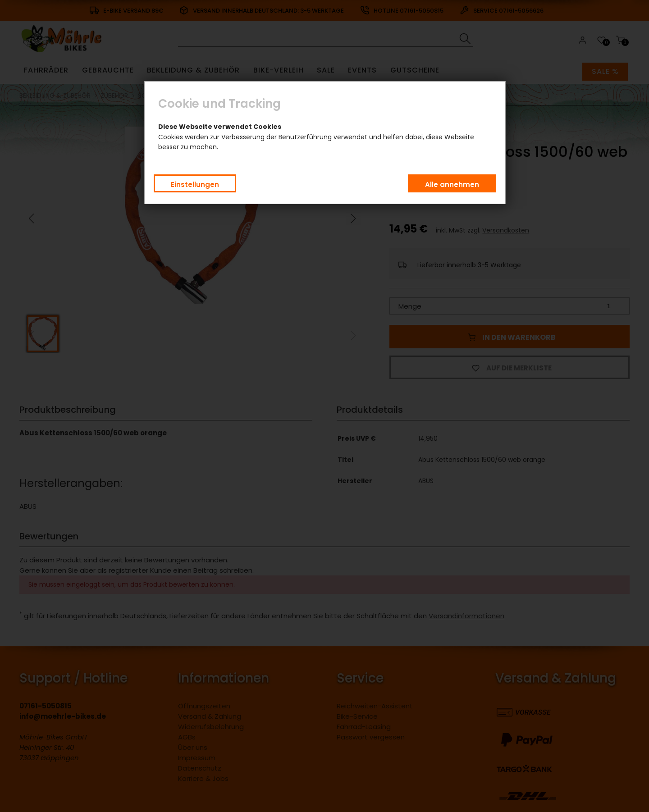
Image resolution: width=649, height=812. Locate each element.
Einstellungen (195, 185)
